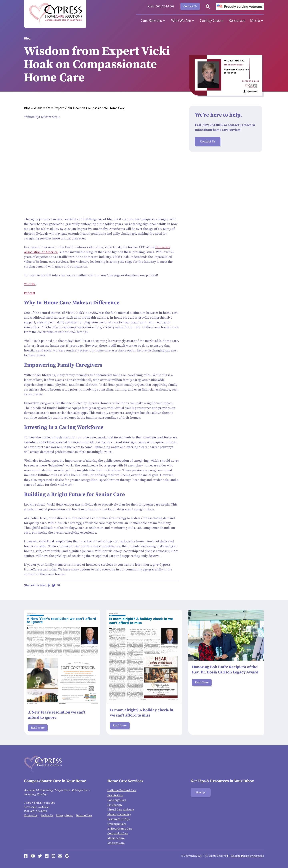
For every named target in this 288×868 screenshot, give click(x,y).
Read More (38, 728)
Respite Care (115, 795)
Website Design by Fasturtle (247, 856)
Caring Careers (212, 21)
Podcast (29, 293)
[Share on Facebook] (49, 585)
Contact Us (190, 6)
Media (257, 21)
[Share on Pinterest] (59, 585)
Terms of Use (84, 816)
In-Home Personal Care (122, 790)
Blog (27, 108)
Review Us (47, 816)
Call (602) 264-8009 (161, 6)
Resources (237, 21)
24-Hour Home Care (120, 829)
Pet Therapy (115, 805)
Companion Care (118, 834)
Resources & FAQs (118, 819)
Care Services (153, 21)
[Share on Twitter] (54, 585)
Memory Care (116, 838)
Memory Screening (119, 814)
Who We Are (183, 21)
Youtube (30, 284)
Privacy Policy (64, 816)
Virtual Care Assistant (121, 810)
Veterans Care (116, 843)
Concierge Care (117, 800)
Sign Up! (201, 792)
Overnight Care (117, 824)
